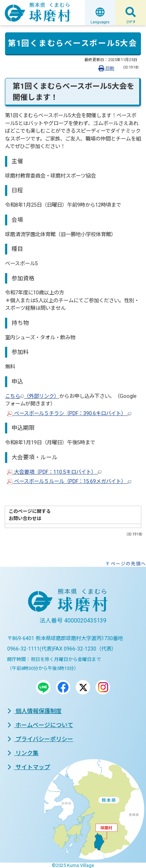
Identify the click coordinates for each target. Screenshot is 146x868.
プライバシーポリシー (40, 739)
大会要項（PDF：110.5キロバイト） (54, 472)
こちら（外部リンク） (32, 396)
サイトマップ (29, 767)
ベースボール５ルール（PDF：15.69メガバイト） (69, 481)
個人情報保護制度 (34, 711)
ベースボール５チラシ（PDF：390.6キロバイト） (69, 414)
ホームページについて (40, 725)
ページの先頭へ (128, 564)
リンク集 (23, 753)
